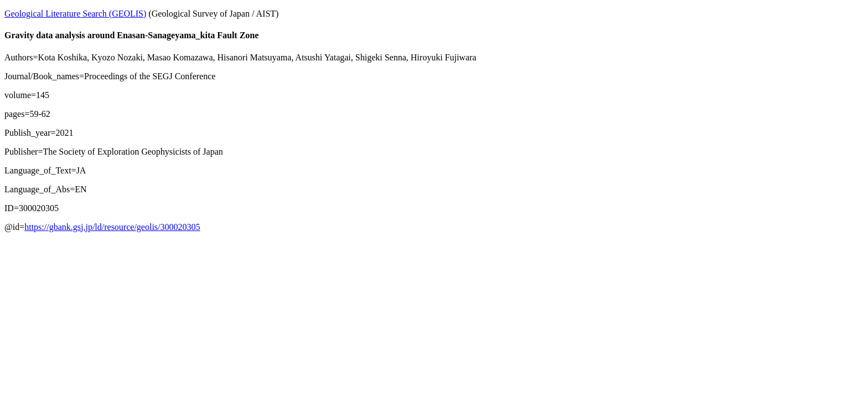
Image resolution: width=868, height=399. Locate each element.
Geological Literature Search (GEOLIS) (75, 14)
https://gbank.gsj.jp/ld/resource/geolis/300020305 (112, 227)
